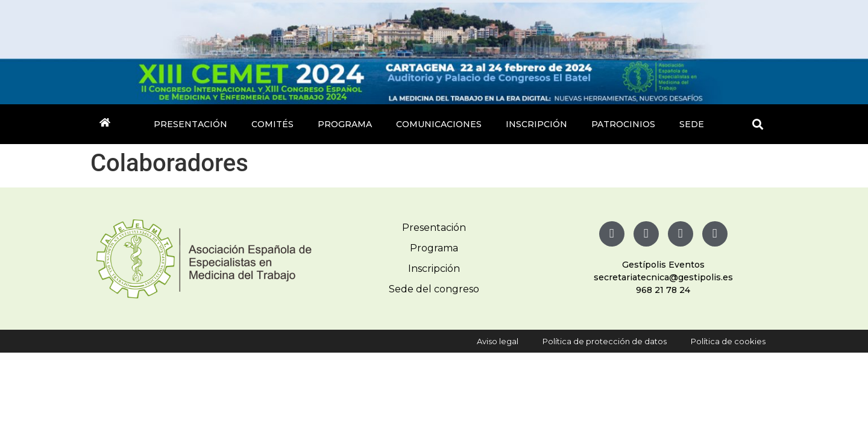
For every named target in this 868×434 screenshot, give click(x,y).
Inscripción (536, 124)
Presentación (190, 124)
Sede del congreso (434, 289)
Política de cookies (728, 341)
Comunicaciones (439, 124)
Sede (692, 124)
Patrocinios (623, 124)
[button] (758, 124)
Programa (345, 124)
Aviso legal (498, 341)
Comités (272, 124)
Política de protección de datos (605, 341)
